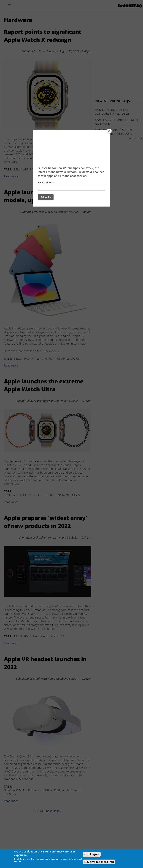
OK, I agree (92, 854)
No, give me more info (99, 862)
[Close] (109, 131)
